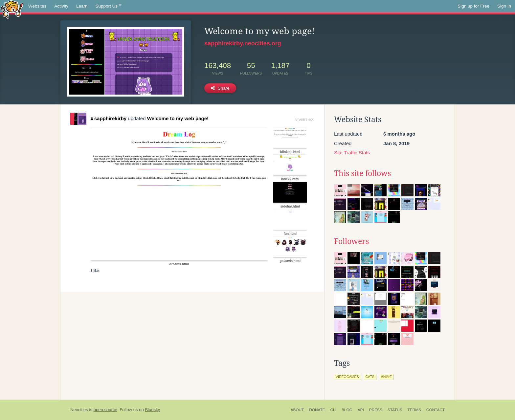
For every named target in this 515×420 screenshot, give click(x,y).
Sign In (504, 6)
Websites (37, 6)
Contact (436, 410)
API (361, 410)
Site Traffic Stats (352, 153)
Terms (414, 410)
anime (386, 377)
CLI (333, 410)
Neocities (79, 410)
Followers (351, 241)
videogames (347, 377)
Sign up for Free (473, 6)
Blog (347, 410)
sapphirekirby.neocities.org (243, 43)
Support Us (109, 6)
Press (376, 410)
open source (105, 410)
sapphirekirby (109, 118)
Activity (61, 6)
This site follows (362, 173)
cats (370, 377)
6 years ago (305, 119)
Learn (82, 6)
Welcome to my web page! (178, 118)
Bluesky (152, 410)
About (297, 410)
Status (395, 410)
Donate (317, 410)
